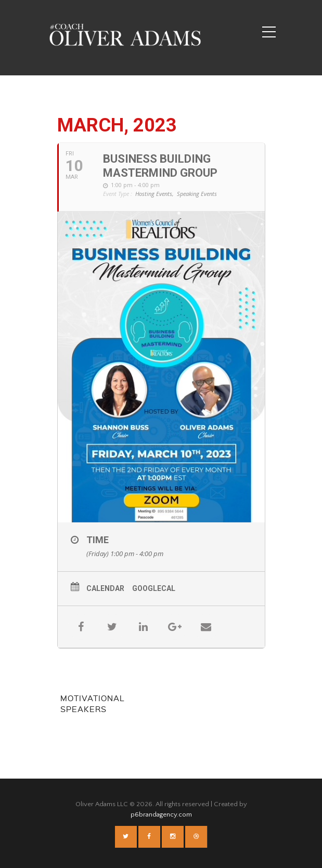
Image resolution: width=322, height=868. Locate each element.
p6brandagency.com (161, 814)
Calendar (105, 588)
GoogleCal (154, 588)
